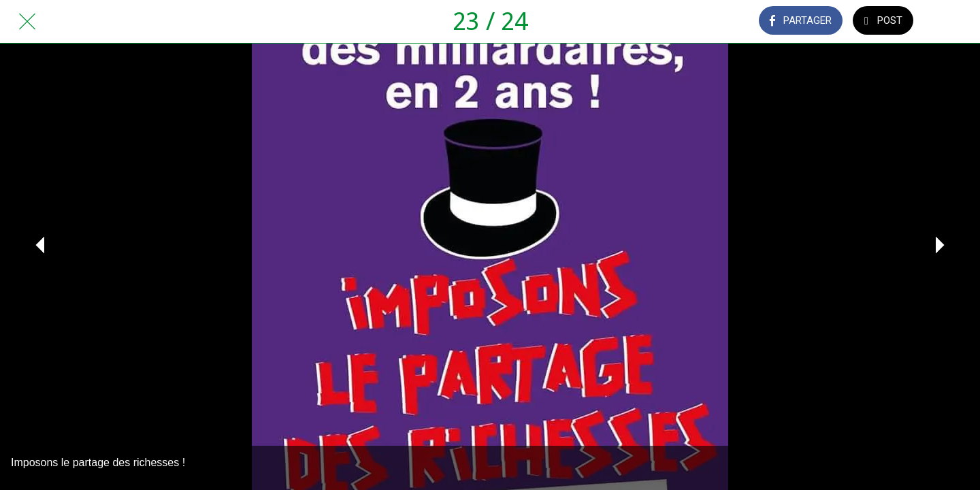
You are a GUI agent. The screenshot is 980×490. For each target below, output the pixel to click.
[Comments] (953, 22)
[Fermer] (27, 22)
